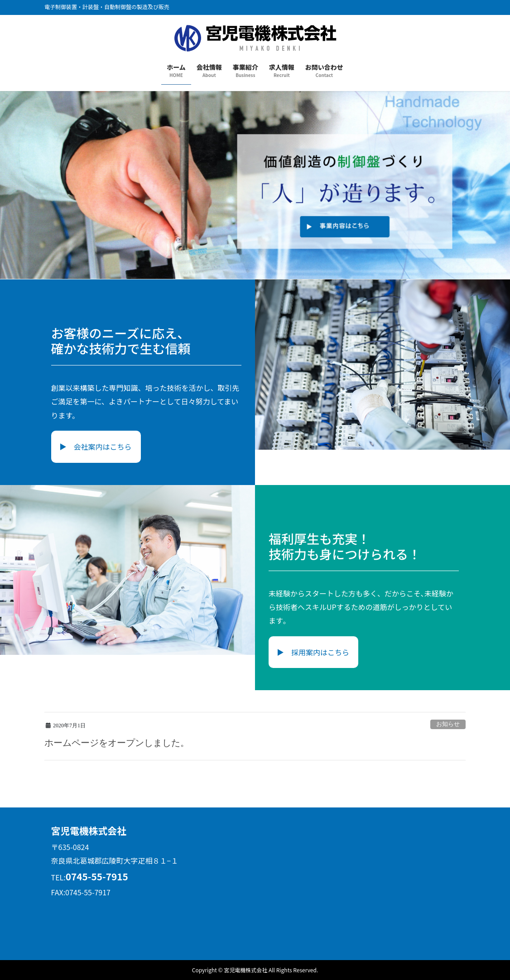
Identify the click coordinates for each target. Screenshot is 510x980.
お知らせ (448, 724)
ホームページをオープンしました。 (117, 743)
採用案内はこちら (320, 652)
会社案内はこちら (103, 447)
